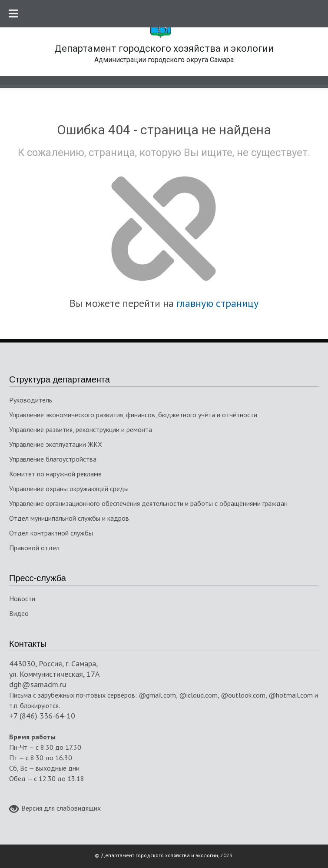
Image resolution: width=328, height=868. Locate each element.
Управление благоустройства (53, 459)
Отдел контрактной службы (51, 533)
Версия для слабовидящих (55, 809)
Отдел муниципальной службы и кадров (69, 518)
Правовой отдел (34, 548)
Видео (19, 613)
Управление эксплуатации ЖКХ (56, 444)
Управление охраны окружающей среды (69, 489)
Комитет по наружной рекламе (55, 474)
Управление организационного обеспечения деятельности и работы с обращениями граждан (148, 503)
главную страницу (217, 303)
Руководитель (31, 400)
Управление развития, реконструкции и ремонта (81, 429)
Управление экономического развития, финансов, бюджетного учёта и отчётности (133, 415)
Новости (22, 599)
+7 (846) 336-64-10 (42, 716)
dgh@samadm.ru (38, 684)
